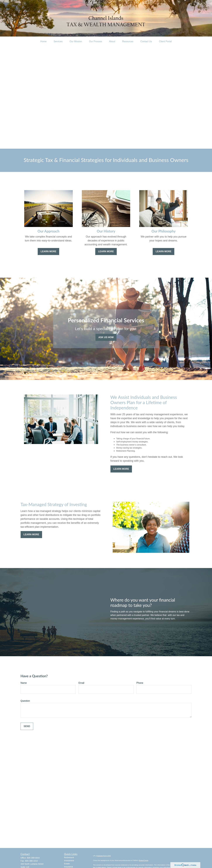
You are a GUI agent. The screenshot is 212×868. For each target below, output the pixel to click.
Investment (69, 861)
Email (81, 683)
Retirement (69, 857)
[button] (43, 41)
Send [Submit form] (27, 726)
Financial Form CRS (104, 856)
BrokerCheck (144, 860)
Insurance (68, 867)
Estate (67, 864)
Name (24, 683)
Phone (140, 683)
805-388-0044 (33, 858)
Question (25, 701)
